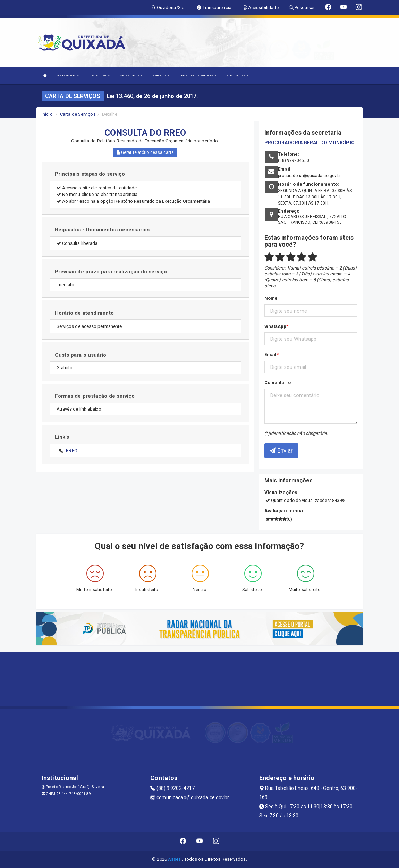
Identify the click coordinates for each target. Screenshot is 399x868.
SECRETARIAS (131, 76)
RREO (71, 451)
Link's (62, 437)
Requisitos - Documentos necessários (102, 230)
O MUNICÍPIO (100, 76)
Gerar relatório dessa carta (145, 152)
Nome (271, 298)
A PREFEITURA (68, 76)
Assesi (175, 859)
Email (271, 354)
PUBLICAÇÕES (237, 76)
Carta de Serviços (78, 114)
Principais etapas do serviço (90, 174)
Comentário (278, 383)
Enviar (282, 450)
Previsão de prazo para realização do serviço (111, 272)
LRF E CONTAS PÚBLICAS (198, 76)
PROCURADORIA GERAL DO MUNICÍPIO (309, 143)
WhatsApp (275, 326)
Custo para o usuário (81, 355)
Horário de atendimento (84, 313)
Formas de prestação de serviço (95, 396)
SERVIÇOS (161, 76)
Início (47, 114)
